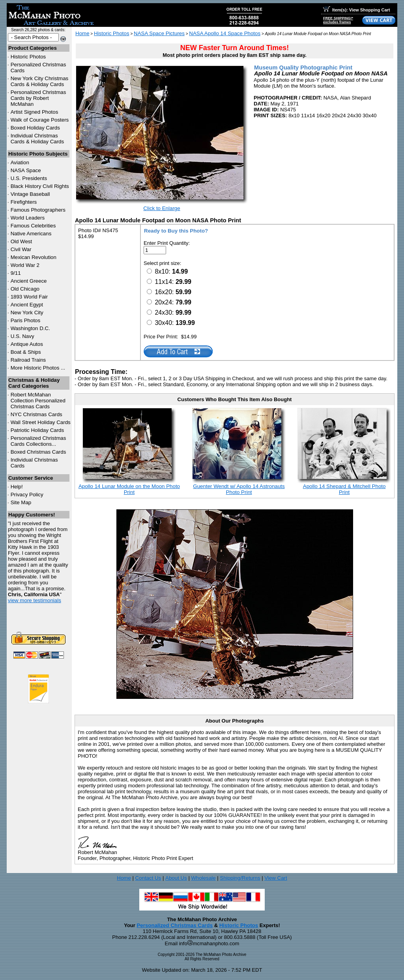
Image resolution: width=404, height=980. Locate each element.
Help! (17, 487)
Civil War (21, 249)
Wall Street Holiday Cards (41, 422)
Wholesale (203, 878)
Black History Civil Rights (40, 186)
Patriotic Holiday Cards (37, 430)
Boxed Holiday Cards (35, 128)
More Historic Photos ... (38, 368)
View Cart (276, 878)
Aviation (20, 162)
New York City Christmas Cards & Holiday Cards (40, 81)
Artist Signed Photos (35, 112)
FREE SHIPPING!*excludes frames (338, 20)
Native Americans (31, 234)
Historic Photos (28, 57)
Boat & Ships (26, 352)
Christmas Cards (36, 414)
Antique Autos (27, 344)
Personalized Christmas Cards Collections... (38, 441)
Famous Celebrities (33, 226)
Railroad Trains (28, 360)
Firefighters (24, 202)
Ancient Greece (29, 281)
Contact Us (148, 878)
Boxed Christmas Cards (38, 452)
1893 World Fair (29, 297)
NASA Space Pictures (159, 33)
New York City (27, 313)
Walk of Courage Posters (40, 120)
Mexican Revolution (34, 257)
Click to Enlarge (162, 208)
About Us (176, 878)
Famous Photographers (38, 210)
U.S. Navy (22, 336)
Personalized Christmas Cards (175, 925)
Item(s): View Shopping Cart (356, 10)
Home (82, 33)
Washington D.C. (30, 328)
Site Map (21, 502)
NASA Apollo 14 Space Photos (225, 33)
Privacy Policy (27, 495)
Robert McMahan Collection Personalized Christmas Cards (38, 401)
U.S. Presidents (29, 178)
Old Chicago (25, 289)
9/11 (16, 273)
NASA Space (26, 170)
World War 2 (25, 265)
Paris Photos (26, 320)
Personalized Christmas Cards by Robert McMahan (38, 98)
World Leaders (28, 218)
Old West (22, 241)
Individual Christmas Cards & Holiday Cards (37, 139)
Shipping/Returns (240, 878)
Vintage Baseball (30, 194)
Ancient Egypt (27, 305)
